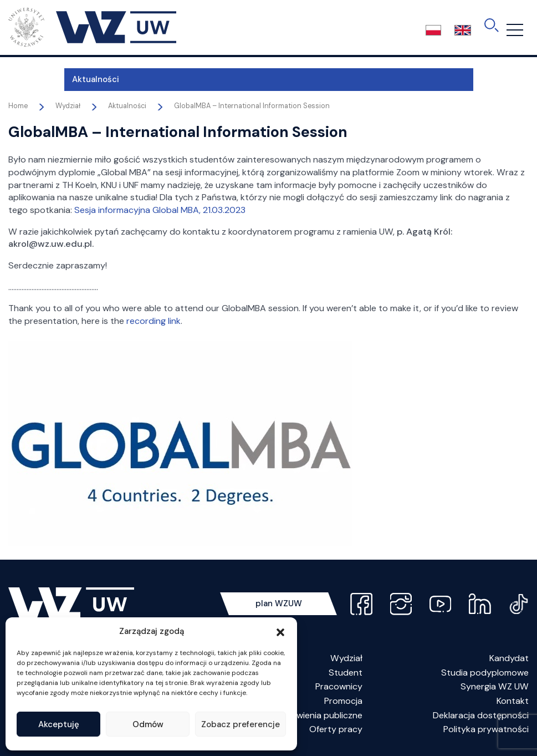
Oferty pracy (336, 729)
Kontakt (513, 701)
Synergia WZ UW (495, 686)
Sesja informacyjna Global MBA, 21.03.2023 (160, 210)
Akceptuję (59, 724)
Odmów (148, 724)
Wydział (346, 658)
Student (346, 673)
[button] (280, 631)
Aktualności (40, 79)
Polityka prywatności (486, 729)
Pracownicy (339, 686)
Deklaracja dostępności (481, 715)
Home (18, 106)
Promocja (343, 701)
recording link (154, 321)
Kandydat (509, 658)
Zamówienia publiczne (318, 715)
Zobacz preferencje (241, 724)
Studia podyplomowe (485, 673)
